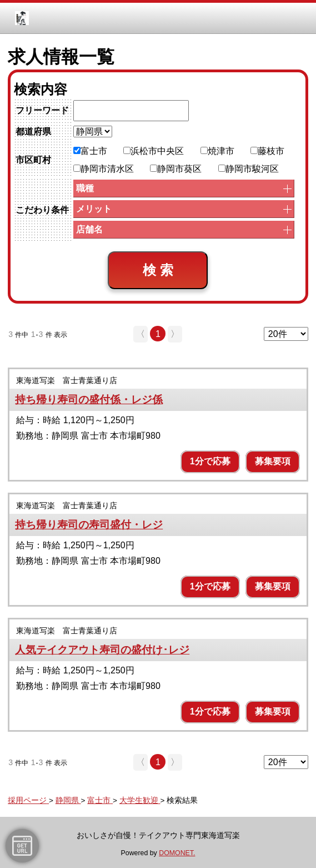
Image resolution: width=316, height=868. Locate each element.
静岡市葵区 (176, 169)
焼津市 (217, 151)
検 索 (158, 270)
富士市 (90, 151)
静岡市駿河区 (249, 169)
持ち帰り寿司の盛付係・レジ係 (89, 400)
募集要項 (273, 461)
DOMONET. (177, 853)
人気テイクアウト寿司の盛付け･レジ (102, 650)
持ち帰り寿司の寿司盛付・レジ (89, 525)
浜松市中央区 (154, 151)
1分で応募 (210, 461)
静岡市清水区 (104, 169)
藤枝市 (267, 151)
